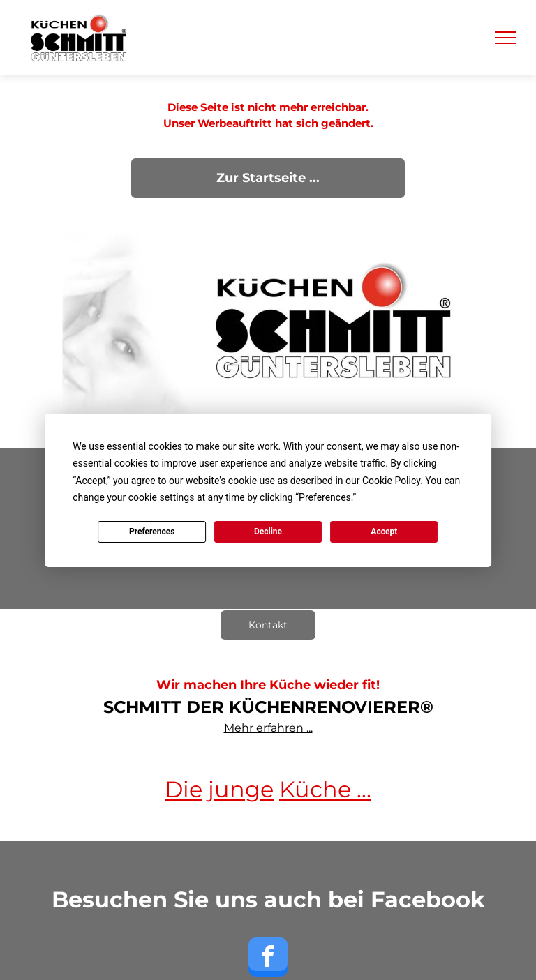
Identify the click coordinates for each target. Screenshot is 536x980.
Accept (384, 532)
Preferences (152, 532)
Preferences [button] (325, 497)
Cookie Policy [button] (391, 481)
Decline (268, 532)
